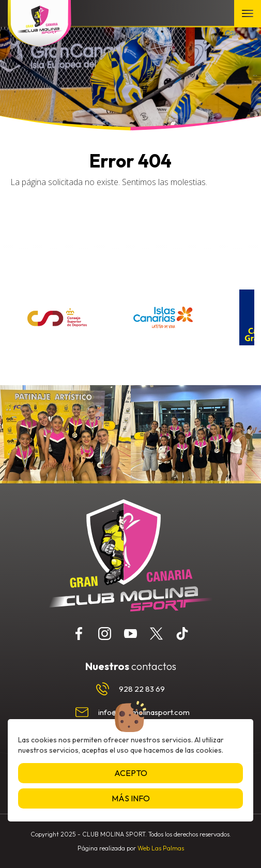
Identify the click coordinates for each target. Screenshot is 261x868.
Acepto (131, 773)
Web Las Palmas (161, 848)
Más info (131, 798)
